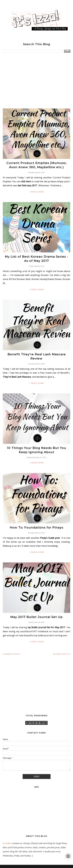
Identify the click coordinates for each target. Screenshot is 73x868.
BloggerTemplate (50, 866)
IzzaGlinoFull (29, 866)
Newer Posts (12, 651)
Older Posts (61, 651)
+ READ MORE (36, 191)
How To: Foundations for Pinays (37, 525)
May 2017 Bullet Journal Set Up (36, 615)
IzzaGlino (7, 841)
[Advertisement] (36, 81)
